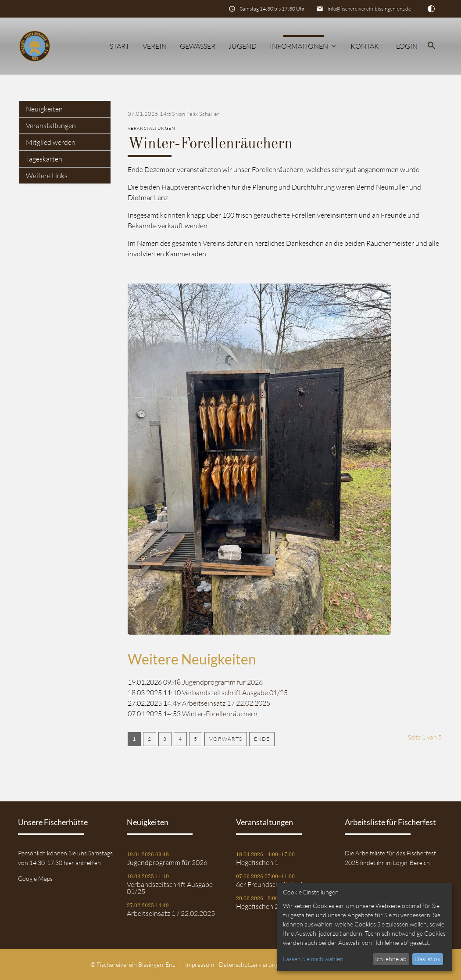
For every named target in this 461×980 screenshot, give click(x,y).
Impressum (200, 964)
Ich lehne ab (391, 959)
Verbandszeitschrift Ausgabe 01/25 (235, 693)
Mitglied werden (51, 142)
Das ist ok (427, 959)
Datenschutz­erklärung (249, 964)
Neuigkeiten (44, 109)
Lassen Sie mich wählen (313, 959)
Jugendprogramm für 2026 (222, 682)
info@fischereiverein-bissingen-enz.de (369, 9)
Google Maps (35, 878)
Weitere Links (47, 176)
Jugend (243, 46)
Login (407, 46)
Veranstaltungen (51, 126)
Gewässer (198, 46)
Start (120, 46)
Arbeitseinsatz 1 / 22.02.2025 (226, 703)
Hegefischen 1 (257, 862)
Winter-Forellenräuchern (220, 714)
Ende (262, 739)
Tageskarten (44, 159)
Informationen (304, 46)
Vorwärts (226, 739)
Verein (155, 46)
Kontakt (367, 46)
